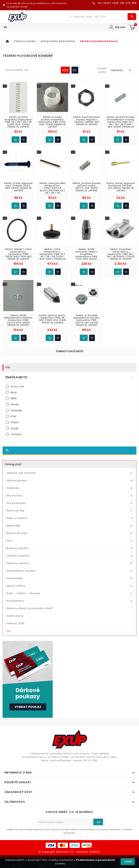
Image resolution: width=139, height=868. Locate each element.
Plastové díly (15, 510)
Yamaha (16, 434)
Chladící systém (18, 556)
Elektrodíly (13, 526)
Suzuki (15, 428)
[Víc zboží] (97, 17)
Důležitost (121, 70)
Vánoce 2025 (15, 623)
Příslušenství (15, 601)
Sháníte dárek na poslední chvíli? (30, 608)
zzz (8, 631)
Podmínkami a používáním (96, 860)
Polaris (15, 422)
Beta (14, 392)
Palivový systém (18, 563)
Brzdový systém (17, 548)
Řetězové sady (17, 533)
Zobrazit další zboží (69, 351)
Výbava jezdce (17, 480)
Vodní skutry (15, 616)
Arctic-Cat (17, 386)
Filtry (9, 541)
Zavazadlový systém (21, 571)
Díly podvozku (16, 503)
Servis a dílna (16, 586)
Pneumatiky (14, 578)
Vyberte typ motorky (21, 473)
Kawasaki (16, 410)
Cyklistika (13, 488)
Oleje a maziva (17, 518)
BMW (14, 398)
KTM (13, 416)
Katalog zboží (13, 464)
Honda (15, 404)
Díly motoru (14, 495)
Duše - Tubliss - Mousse (23, 593)
